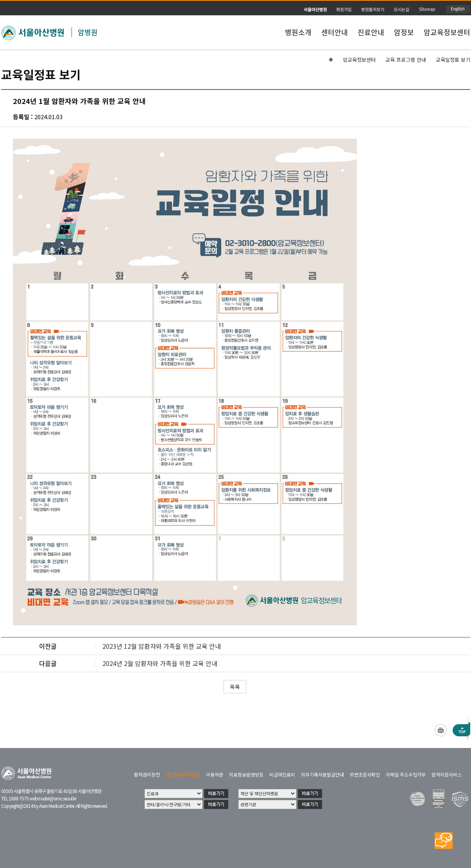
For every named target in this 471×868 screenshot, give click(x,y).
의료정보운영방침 (246, 774)
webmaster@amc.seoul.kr (53, 798)
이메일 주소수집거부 (406, 774)
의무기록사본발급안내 (322, 774)
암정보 (404, 32)
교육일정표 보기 (453, 60)
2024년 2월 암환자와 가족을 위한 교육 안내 (160, 663)
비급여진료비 (282, 774)
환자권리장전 (147, 774)
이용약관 (215, 774)
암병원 (88, 32)
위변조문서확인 (365, 774)
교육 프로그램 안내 (406, 60)
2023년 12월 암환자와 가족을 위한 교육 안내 (162, 646)
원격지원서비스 (447, 774)
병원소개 (298, 32)
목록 (235, 687)
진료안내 (371, 32)
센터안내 (335, 32)
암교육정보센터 (447, 32)
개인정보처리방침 (183, 774)
